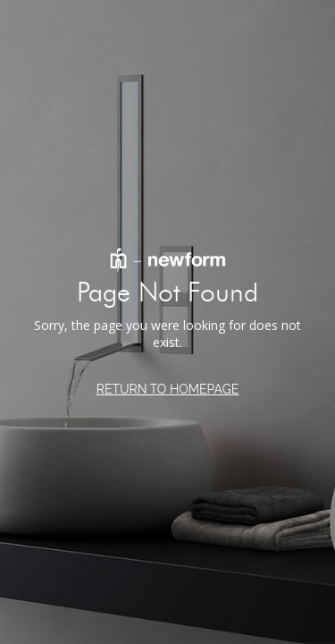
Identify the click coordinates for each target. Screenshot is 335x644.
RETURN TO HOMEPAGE (168, 389)
